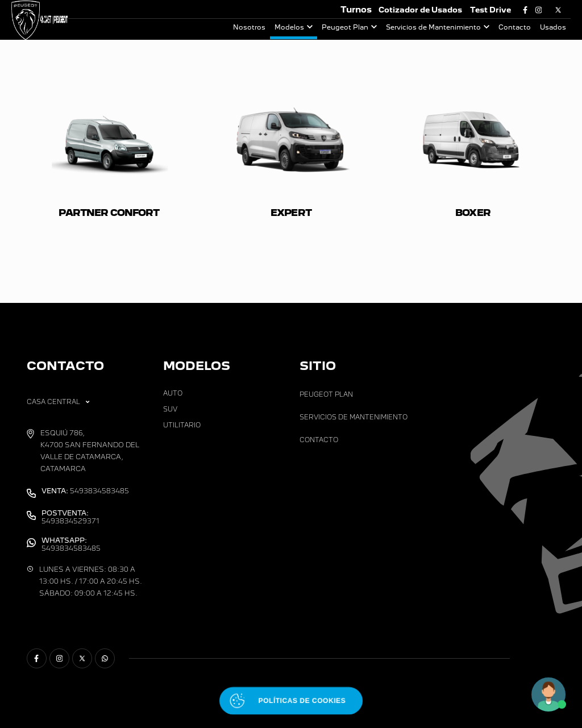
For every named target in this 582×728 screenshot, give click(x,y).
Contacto (515, 27)
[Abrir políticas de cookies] (291, 701)
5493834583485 (85, 491)
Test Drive (490, 10)
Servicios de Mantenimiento (433, 27)
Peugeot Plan (345, 27)
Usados (553, 27)
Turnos (356, 9)
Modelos (289, 27)
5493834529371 (70, 517)
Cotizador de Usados (420, 10)
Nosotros (249, 27)
